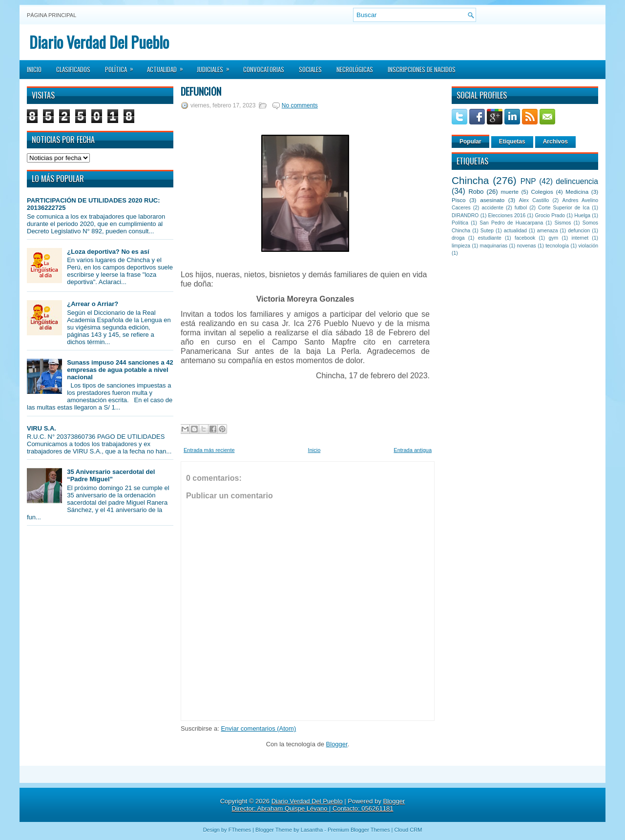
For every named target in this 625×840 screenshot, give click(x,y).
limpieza (461, 246)
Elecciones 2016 (507, 215)
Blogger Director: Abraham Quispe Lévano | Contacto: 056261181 (319, 805)
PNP (528, 181)
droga (458, 238)
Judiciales (216, 66)
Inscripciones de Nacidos (422, 69)
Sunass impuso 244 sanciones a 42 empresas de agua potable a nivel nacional (120, 370)
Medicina (577, 192)
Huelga (582, 215)
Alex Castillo (534, 200)
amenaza (548, 231)
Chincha (470, 180)
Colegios (542, 192)
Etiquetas (512, 142)
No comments (300, 105)
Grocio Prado (550, 215)
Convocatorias (264, 69)
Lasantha (312, 830)
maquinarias (494, 246)
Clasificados (73, 69)
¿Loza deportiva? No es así (108, 252)
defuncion (579, 231)
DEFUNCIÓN (201, 91)
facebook (525, 238)
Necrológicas (355, 69)
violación (588, 246)
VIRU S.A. (42, 428)
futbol (521, 208)
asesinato (492, 200)
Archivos (555, 142)
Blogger (337, 744)
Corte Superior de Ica (564, 208)
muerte (510, 192)
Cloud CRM (408, 830)
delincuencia (577, 181)
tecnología (557, 246)
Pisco (459, 200)
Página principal (52, 15)
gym (554, 238)
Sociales (310, 69)
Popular (470, 142)
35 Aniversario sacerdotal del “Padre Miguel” (111, 475)
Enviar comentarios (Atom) (258, 728)
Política (122, 66)
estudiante (490, 238)
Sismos (562, 223)
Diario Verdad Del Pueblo (99, 42)
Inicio (34, 69)
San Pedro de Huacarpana (511, 223)
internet (580, 238)
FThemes (240, 830)
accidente (493, 208)
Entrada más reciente (209, 450)
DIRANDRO (465, 215)
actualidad (515, 231)
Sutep (487, 231)
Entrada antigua (413, 450)
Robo (476, 192)
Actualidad (168, 66)
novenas (527, 246)
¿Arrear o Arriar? (93, 304)
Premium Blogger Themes (359, 830)
